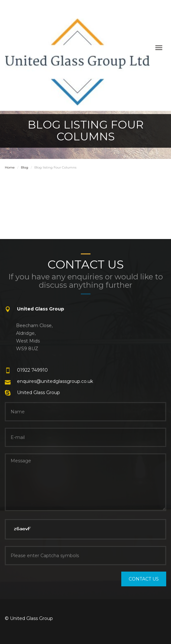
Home (10, 167)
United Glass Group (38, 392)
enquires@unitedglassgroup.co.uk (55, 381)
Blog (25, 167)
